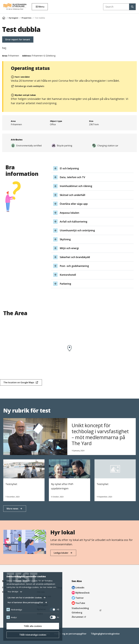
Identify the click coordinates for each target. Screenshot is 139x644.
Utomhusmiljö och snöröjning (77, 230)
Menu (41, 7)
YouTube (78, 603)
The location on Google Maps (19, 383)
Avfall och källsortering (74, 222)
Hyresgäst (14, 18)
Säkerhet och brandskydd (75, 257)
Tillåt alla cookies (33, 626)
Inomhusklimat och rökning (76, 186)
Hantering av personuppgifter (70, 634)
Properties (26, 18)
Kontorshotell (68, 275)
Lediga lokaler (61, 553)
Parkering (65, 284)
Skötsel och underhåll (72, 195)
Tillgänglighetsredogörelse (105, 634)
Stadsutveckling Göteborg (81, 611)
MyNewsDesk (81, 593)
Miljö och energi (69, 248)
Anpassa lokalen (69, 213)
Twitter (78, 598)
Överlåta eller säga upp (74, 204)
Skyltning (65, 239)
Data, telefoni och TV (72, 177)
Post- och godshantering (74, 266)
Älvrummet (79, 617)
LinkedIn (78, 588)
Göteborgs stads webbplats (28, 86)
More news (12, 509)
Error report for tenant (18, 39)
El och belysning (69, 168)
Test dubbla (40, 18)
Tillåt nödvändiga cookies (33, 635)
